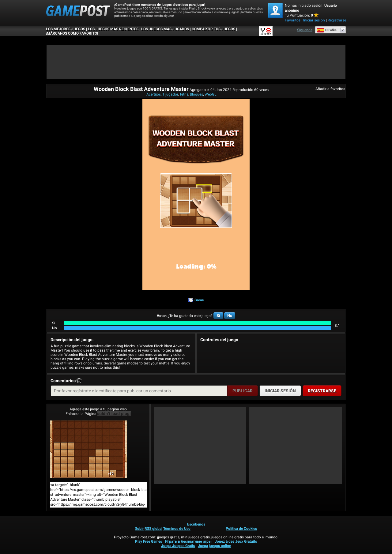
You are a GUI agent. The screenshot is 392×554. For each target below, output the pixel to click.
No (230, 316)
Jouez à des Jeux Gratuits (236, 541)
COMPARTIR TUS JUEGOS (213, 29)
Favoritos (293, 20)
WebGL (210, 94)
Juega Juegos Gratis (178, 546)
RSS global (153, 529)
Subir (139, 529)
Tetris (184, 94)
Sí (218, 316)
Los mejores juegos (66, 29)
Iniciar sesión (314, 20)
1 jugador (170, 94)
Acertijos (154, 94)
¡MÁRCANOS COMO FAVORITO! (72, 33)
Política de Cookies (241, 529)
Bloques (196, 94)
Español (327, 30)
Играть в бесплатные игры (188, 541)
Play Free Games (149, 541)
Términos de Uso (177, 529)
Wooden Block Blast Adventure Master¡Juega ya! (89, 449)
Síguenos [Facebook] (305, 30)
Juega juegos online (214, 546)
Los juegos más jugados (165, 29)
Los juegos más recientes (113, 29)
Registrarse (337, 20)
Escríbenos (196, 524)
